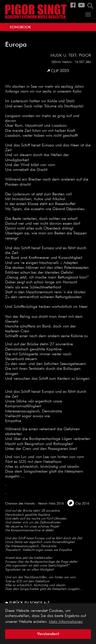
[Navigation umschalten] (88, 15)
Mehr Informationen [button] (66, 622)
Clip (55, 71)
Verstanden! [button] (48, 634)
